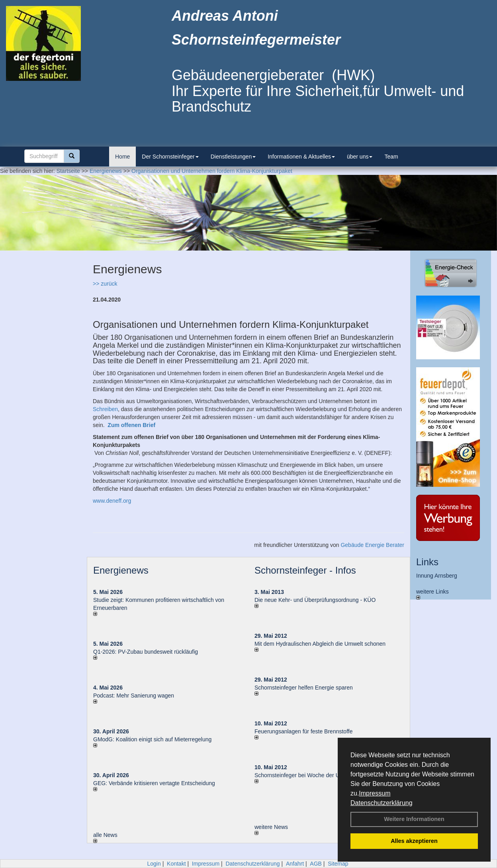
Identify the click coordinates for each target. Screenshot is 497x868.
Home (122, 157)
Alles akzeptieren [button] (414, 841)
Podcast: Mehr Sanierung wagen (134, 696)
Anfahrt (295, 864)
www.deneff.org (112, 501)
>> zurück (105, 284)
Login (154, 864)
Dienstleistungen (233, 157)
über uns (360, 157)
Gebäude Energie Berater (372, 545)
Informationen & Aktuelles (301, 157)
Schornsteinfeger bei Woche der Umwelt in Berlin (315, 775)
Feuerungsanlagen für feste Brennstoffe (303, 731)
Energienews (121, 570)
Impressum (375, 793)
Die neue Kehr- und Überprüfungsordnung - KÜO (315, 600)
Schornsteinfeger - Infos (305, 570)
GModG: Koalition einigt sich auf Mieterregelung (152, 739)
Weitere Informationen (414, 819)
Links (427, 562)
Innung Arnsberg (437, 576)
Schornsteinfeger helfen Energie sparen (304, 688)
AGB (316, 864)
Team (391, 157)
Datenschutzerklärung (382, 803)
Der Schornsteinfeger (170, 157)
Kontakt (176, 864)
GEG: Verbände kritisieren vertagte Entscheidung (154, 783)
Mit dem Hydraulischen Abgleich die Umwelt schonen (320, 644)
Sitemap (338, 864)
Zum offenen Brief (131, 425)
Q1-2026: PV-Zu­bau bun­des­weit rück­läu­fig (146, 652)
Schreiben (105, 409)
